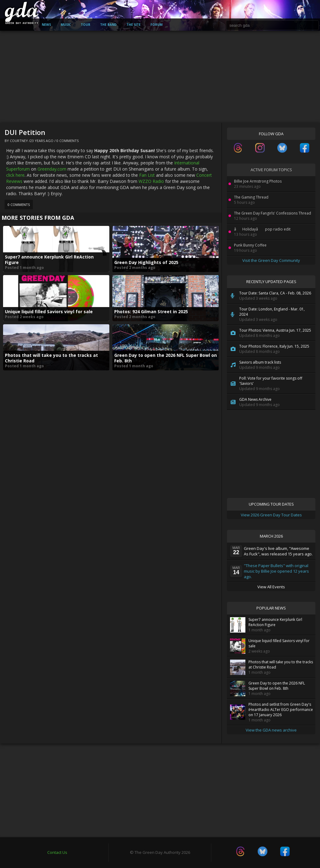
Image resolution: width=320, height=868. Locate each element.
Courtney (19, 141)
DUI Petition (25, 132)
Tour (86, 25)
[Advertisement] (160, 77)
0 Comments (68, 141)
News (46, 25)
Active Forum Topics (271, 170)
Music (66, 25)
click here (15, 175)
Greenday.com (52, 169)
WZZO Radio (151, 181)
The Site (134, 25)
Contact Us (57, 852)
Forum (156, 25)
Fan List (147, 175)
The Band (108, 25)
